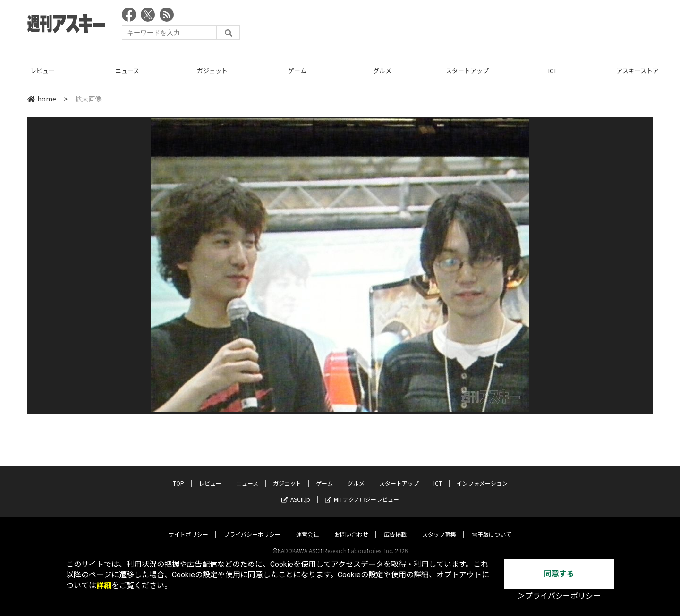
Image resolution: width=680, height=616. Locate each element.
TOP (178, 474)
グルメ (409, 71)
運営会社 (307, 525)
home (42, 99)
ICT (579, 71)
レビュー (69, 71)
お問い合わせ (351, 525)
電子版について (492, 525)
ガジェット (239, 71)
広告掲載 (395, 525)
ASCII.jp (296, 490)
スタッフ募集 (439, 525)
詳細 (104, 586)
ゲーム (324, 71)
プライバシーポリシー (252, 525)
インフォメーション (482, 474)
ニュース (154, 71)
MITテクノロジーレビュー (362, 490)
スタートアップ (494, 71)
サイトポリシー (188, 525)
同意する (559, 574)
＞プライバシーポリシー (559, 596)
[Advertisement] (481, 26)
